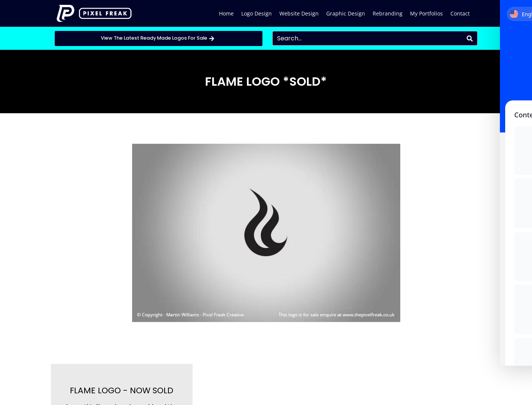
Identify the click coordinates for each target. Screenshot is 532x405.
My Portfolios (426, 13)
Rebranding (388, 13)
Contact (460, 13)
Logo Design (257, 13)
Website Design (299, 13)
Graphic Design (346, 13)
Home (226, 13)
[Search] (470, 38)
